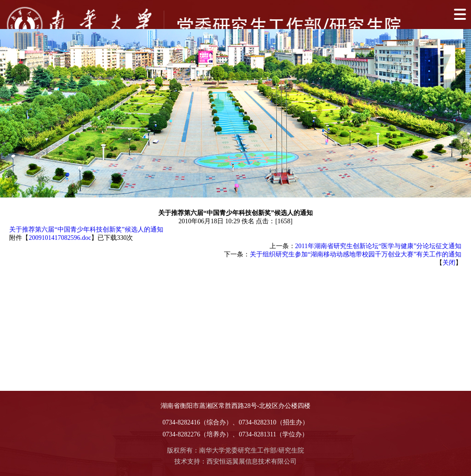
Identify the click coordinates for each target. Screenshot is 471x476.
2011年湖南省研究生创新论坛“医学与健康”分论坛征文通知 (379, 246)
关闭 (449, 263)
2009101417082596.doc (60, 238)
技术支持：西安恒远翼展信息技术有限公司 (235, 461)
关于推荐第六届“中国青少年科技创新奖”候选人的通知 (86, 229)
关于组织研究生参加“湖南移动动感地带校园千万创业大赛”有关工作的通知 (356, 254)
